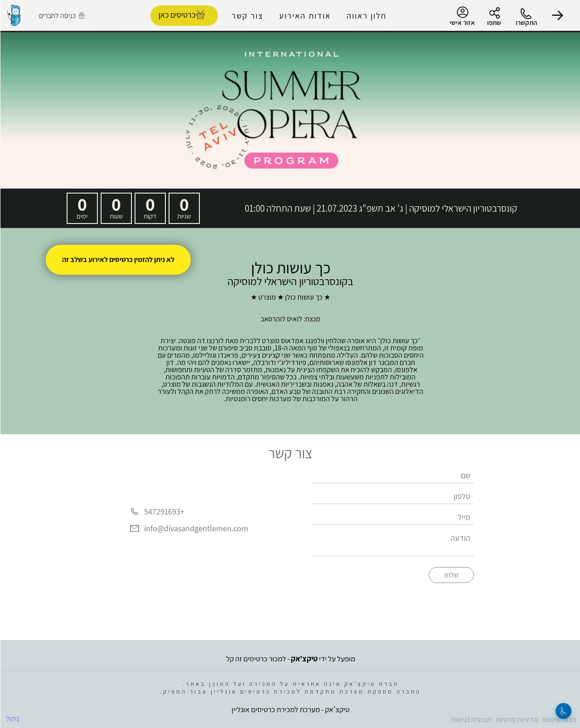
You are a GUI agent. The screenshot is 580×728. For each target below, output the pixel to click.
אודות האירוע (304, 16)
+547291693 (164, 512)
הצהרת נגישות (471, 719)
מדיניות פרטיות (517, 719)
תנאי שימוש (559, 719)
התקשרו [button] (526, 22)
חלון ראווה (366, 16)
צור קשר (247, 16)
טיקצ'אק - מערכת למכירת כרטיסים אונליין (290, 709)
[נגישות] (563, 711)
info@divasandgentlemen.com (196, 529)
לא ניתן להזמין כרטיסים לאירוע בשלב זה (118, 260)
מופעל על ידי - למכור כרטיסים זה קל (290, 659)
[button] (557, 15)
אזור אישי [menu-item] (462, 16)
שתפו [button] (494, 22)
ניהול (12, 718)
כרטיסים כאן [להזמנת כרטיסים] (176, 15)
